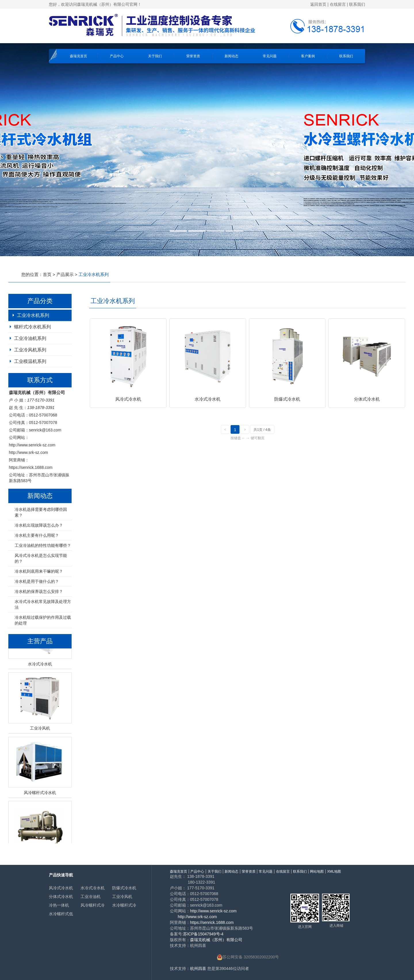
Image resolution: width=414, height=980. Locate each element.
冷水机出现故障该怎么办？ (39, 525)
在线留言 (338, 4)
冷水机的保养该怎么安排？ (39, 591)
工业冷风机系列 (30, 350)
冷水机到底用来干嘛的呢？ (39, 571)
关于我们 (155, 56)
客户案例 (308, 56)
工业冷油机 (91, 897)
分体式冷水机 (61, 897)
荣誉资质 (193, 56)
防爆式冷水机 (124, 888)
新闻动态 (231, 56)
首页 (47, 274)
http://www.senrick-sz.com (32, 445)
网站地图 (317, 871)
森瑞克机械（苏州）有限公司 (216, 940)
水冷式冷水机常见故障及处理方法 (43, 604)
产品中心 (117, 56)
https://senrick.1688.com (31, 467)
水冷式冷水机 (93, 888)
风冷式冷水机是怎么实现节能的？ (41, 558)
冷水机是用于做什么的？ (37, 581)
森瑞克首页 (78, 56)
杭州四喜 (198, 968)
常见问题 (270, 56)
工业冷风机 (122, 897)
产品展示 (65, 274)
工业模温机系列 (30, 361)
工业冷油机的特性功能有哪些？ (43, 545)
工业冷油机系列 (30, 338)
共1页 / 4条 (262, 430)
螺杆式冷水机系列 (32, 327)
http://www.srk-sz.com (28, 452)
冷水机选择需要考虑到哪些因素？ (41, 512)
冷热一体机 (59, 905)
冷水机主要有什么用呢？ (37, 535)
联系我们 (357, 4)
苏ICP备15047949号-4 (203, 934)
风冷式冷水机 (61, 888)
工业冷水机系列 (33, 315)
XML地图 (334, 871)
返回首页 (318, 4)
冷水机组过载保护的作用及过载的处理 (43, 620)
